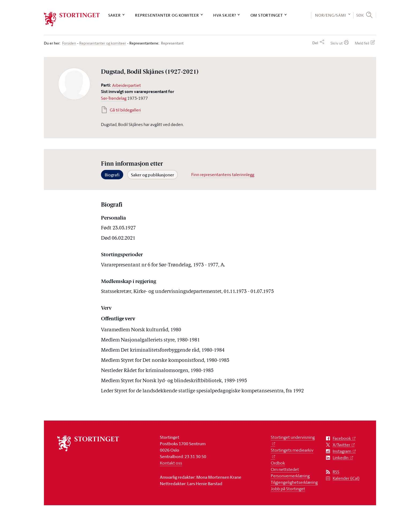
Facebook (342, 438)
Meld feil (362, 43)
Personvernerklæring (290, 476)
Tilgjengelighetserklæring (294, 482)
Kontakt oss (171, 463)
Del (315, 43)
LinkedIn (341, 458)
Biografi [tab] (112, 175)
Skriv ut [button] (337, 43)
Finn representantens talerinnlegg (223, 174)
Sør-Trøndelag (114, 98)
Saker (115, 15)
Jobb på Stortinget (288, 489)
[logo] (72, 19)
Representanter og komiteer (167, 15)
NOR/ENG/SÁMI (331, 15)
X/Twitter (341, 445)
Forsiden (69, 43)
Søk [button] (360, 15)
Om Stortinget (267, 15)
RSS (336, 472)
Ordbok (278, 463)
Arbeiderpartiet (127, 85)
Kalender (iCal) (346, 478)
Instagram (342, 451)
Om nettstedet (285, 469)
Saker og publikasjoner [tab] (153, 175)
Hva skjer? (225, 15)
